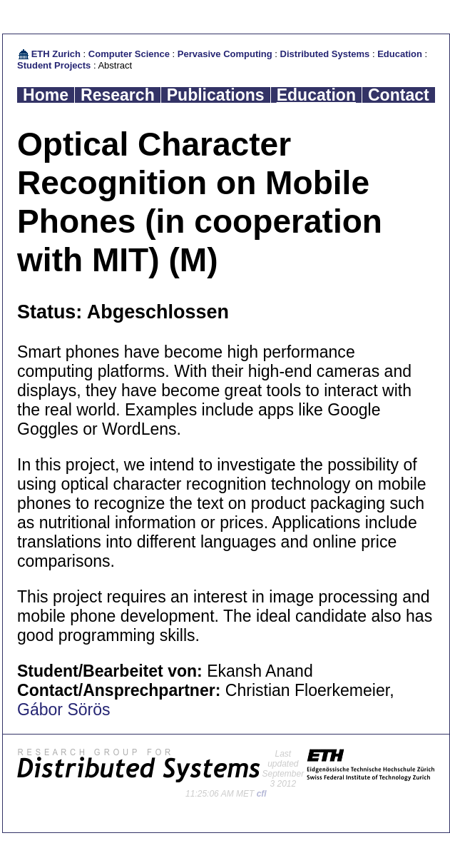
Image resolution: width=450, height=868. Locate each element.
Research (118, 95)
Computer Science (129, 54)
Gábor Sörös (64, 710)
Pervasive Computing (225, 54)
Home (46, 95)
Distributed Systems (325, 54)
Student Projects (54, 65)
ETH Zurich (56, 54)
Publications (216, 95)
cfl (262, 794)
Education (400, 54)
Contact (399, 95)
